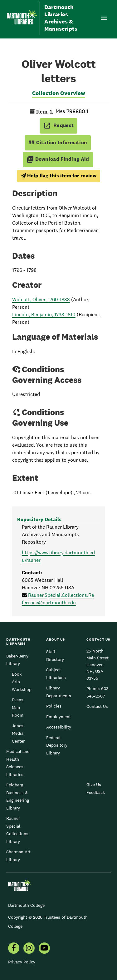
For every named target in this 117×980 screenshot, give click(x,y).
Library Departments (59, 692)
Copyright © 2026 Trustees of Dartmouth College (48, 922)
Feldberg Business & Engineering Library (18, 796)
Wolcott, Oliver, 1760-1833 (41, 300)
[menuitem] (14, 949)
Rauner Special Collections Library (17, 830)
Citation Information (58, 142)
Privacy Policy (22, 962)
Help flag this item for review (59, 176)
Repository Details (39, 519)
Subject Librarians (56, 673)
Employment (58, 717)
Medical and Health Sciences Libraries (18, 763)
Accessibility (59, 727)
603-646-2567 (98, 692)
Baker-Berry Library (17, 660)
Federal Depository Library (57, 745)
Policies (54, 706)
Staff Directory (55, 655)
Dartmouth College (26, 905)
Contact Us (97, 706)
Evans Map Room (18, 707)
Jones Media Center (18, 733)
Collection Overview (59, 93)
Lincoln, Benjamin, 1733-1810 (44, 315)
